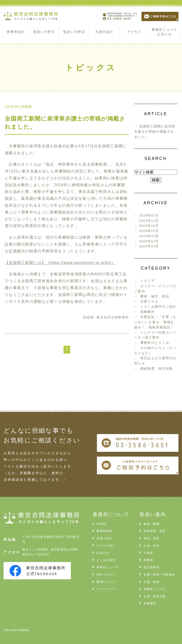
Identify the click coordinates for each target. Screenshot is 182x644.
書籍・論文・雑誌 (155, 296)
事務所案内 (104, 531)
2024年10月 (149, 226)
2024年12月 (149, 221)
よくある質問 (106, 560)
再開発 (148, 560)
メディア (148, 281)
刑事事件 (148, 312)
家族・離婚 (151, 524)
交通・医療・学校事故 (159, 575)
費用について (106, 582)
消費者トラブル (155, 589)
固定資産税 (151, 567)
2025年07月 (149, 215)
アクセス (134, 32)
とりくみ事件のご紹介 (158, 307)
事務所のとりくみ (155, 343)
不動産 (148, 553)
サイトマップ (106, 589)
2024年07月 (149, 231)
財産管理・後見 (155, 531)
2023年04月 (149, 246)
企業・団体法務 (155, 596)
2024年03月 (149, 236)
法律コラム (149, 302)
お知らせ (103, 553)
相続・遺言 (151, 538)
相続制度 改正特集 (157, 369)
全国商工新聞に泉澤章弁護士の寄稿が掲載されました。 (155, 132)
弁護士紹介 (104, 32)
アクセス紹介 (106, 546)
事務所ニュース (107, 567)
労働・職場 (151, 582)
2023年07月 (149, 241)
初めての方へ (106, 575)
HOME (101, 524)
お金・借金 (151, 546)
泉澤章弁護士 (42, 146)
